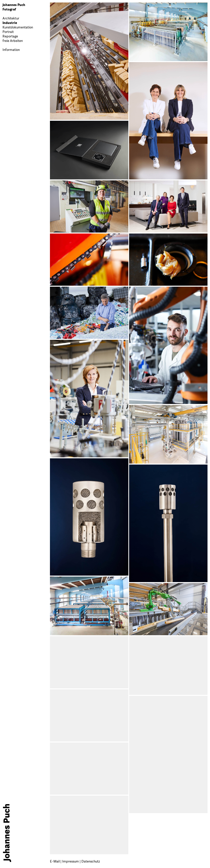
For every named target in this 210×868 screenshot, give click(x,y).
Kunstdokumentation (18, 27)
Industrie (10, 23)
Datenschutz (91, 861)
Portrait (8, 32)
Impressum (71, 861)
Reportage (10, 36)
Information (11, 50)
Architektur (11, 18)
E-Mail (55, 861)
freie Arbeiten (13, 41)
